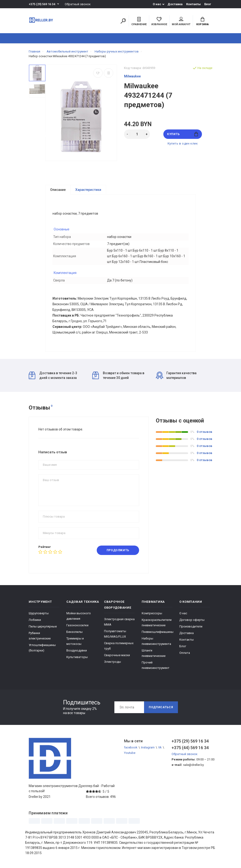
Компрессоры (152, 613)
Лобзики (35, 620)
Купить (183, 134)
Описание (58, 190)
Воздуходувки (77, 651)
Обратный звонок (78, 4)
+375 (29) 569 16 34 (42, 4)
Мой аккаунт (181, 21)
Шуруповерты (39, 613)
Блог (208, 4)
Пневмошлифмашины (158, 632)
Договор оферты (192, 620)
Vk (160, 748)
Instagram (148, 748)
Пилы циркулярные (43, 627)
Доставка (175, 4)
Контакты (193, 4)
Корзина (203, 21)
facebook (131, 748)
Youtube (130, 753)
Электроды (112, 662)
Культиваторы (77, 657)
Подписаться (161, 707)
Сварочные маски (117, 655)
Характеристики (88, 190)
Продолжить (118, 551)
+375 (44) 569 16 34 (190, 748)
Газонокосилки (77, 625)
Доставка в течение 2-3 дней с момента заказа (53, 376)
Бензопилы (74, 632)
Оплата (185, 653)
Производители (191, 627)
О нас (157, 4)
